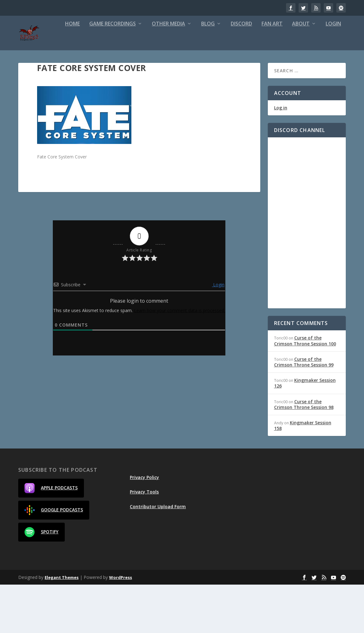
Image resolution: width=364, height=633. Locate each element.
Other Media (126, 72)
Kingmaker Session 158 (303, 474)
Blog (166, 72)
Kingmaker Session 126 (305, 432)
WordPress (121, 626)
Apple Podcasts (51, 537)
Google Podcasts (54, 559)
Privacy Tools (144, 540)
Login (291, 72)
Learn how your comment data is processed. (179, 359)
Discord (199, 72)
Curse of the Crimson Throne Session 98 (304, 453)
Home (30, 72)
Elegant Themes (62, 626)
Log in (281, 156)
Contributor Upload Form (158, 555)
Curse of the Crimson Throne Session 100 (305, 389)
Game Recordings (70, 72)
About (259, 72)
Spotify (41, 581)
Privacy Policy (144, 526)
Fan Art (230, 72)
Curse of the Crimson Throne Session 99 (304, 410)
